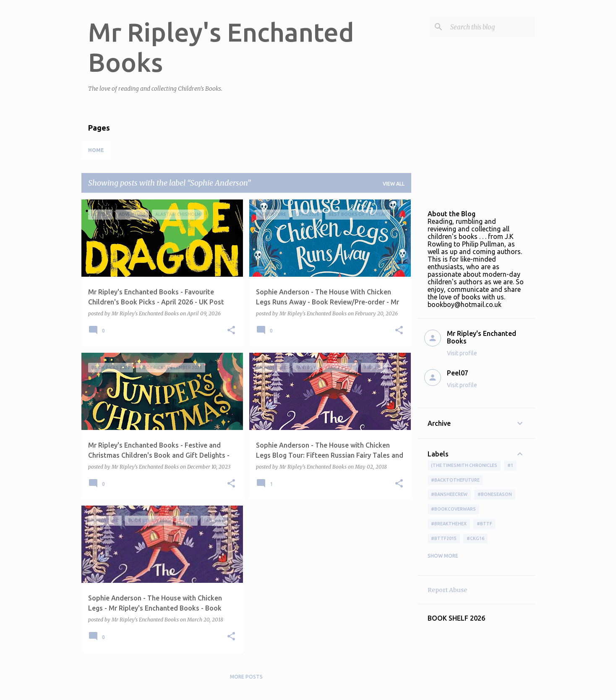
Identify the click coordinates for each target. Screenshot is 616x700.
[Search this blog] (491, 27)
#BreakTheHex (449, 524)
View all (394, 184)
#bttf (484, 524)
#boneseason (495, 494)
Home (96, 150)
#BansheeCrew (449, 494)
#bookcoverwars (453, 509)
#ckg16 (475, 538)
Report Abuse (447, 590)
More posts (246, 677)
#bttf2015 (444, 538)
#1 (510, 465)
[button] (231, 331)
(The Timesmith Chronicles (464, 465)
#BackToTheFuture (455, 480)
